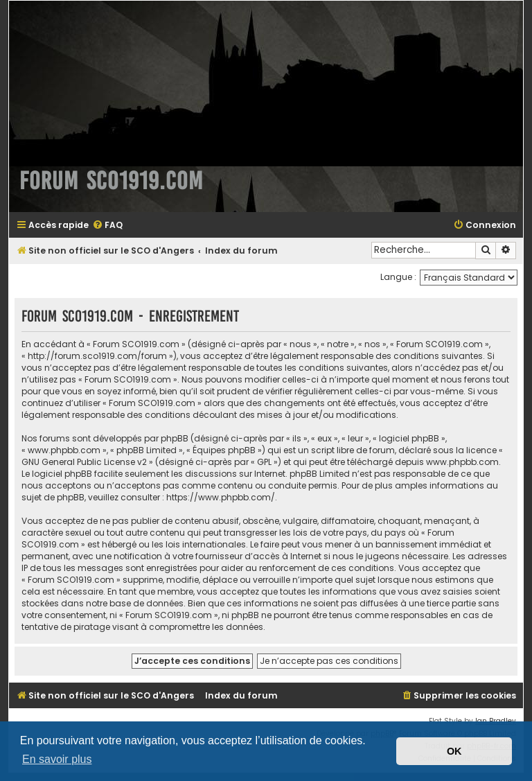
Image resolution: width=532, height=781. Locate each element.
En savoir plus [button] (57, 759)
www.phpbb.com (462, 462)
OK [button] (454, 751)
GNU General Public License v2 (84, 462)
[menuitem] (107, 226)
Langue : (398, 277)
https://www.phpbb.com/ (221, 497)
